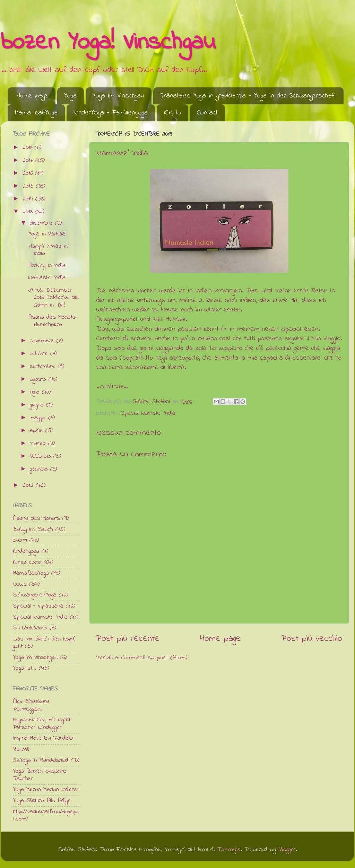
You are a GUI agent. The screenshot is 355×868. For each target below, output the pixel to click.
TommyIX (229, 850)
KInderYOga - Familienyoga (111, 113)
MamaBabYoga (31, 573)
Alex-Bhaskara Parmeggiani (31, 705)
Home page (32, 96)
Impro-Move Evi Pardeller (44, 738)
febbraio (42, 456)
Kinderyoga (26, 551)
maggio (39, 418)
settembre (44, 367)
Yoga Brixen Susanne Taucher (40, 775)
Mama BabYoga (36, 113)
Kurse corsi (27, 562)
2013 (29, 212)
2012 (29, 485)
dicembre (42, 223)
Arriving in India (47, 266)
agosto (39, 379)
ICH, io (172, 113)
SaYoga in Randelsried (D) (46, 760)
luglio (36, 392)
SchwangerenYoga (35, 595)
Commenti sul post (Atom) (154, 658)
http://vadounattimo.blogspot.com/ (46, 816)
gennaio (40, 469)
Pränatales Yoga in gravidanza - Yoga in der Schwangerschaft (248, 96)
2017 (29, 161)
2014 (29, 199)
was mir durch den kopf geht (44, 643)
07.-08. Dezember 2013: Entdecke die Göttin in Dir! (54, 298)
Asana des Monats (36, 518)
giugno (38, 405)
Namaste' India (47, 278)
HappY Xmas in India (48, 250)
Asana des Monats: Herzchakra (52, 321)
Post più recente (128, 639)
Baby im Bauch (33, 530)
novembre (43, 341)
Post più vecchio (312, 639)
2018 (29, 148)
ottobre (40, 354)
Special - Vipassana (38, 606)
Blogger (287, 850)
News (20, 584)
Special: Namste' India (148, 413)
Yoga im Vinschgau (118, 96)
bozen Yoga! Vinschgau (108, 43)
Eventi (20, 540)
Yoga (70, 96)
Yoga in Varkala (47, 234)
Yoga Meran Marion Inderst (46, 790)
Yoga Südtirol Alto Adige (42, 801)
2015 (29, 186)
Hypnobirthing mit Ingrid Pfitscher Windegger (41, 724)
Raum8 (21, 749)
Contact (207, 113)
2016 (29, 173)
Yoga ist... (25, 668)
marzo (39, 444)
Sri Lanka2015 (30, 628)
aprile (38, 431)
